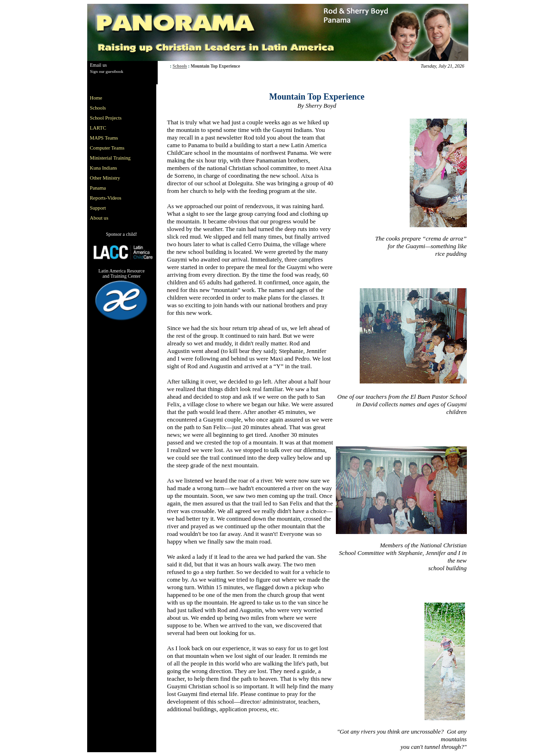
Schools (180, 66)
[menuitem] (112, 98)
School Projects (106, 118)
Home (96, 98)
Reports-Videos (106, 198)
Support (98, 208)
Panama (98, 188)
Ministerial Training (111, 158)
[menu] (112, 158)
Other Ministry (105, 178)
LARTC (98, 128)
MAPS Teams (104, 138)
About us (99, 218)
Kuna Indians (104, 168)
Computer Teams (107, 148)
